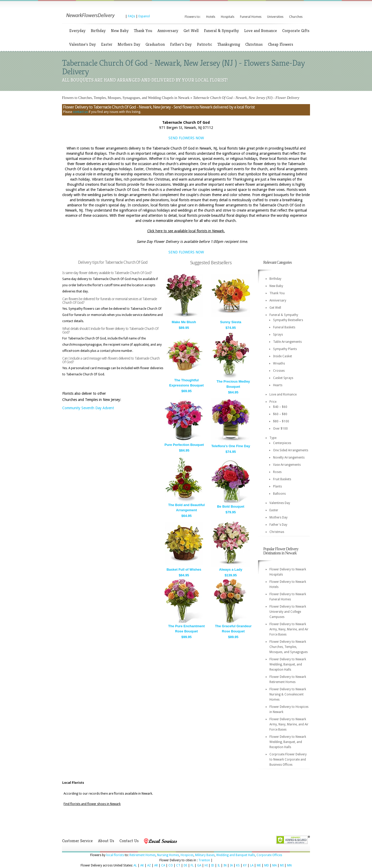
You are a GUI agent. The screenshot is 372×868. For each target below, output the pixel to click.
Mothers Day (129, 44)
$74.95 (231, 328)
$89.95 (184, 328)
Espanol (144, 16)
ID (213, 865)
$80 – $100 (281, 421)
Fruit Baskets (282, 479)
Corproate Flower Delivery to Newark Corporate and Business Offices (288, 760)
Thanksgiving (229, 44)
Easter (107, 44)
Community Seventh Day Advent (88, 408)
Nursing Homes (168, 855)
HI (206, 865)
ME (259, 865)
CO (171, 865)
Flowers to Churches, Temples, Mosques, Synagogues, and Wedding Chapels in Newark (126, 98)
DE (185, 865)
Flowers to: (193, 17)
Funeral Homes (251, 17)
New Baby (120, 31)
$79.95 (231, 512)
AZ (149, 865)
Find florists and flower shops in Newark (92, 804)
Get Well (191, 31)
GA (199, 865)
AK (142, 865)
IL (219, 865)
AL (135, 865)
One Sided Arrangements (291, 450)
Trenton (204, 860)
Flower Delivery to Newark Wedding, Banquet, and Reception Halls (288, 664)
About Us (106, 841)
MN (289, 865)
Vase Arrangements (287, 465)
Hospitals (228, 17)
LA (252, 865)
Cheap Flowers (281, 44)
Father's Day (181, 44)
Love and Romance (261, 31)
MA (274, 865)
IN (225, 865)
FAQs (131, 16)
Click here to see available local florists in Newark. (186, 231)
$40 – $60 (280, 407)
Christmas (254, 44)
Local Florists (73, 783)
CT (178, 865)
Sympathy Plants (285, 349)
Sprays (278, 335)
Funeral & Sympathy (221, 31)
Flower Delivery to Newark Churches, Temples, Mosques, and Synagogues (289, 647)
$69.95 (187, 391)
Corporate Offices (269, 855)
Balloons (279, 494)
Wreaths (279, 363)
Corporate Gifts (296, 31)
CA (163, 865)
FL (192, 865)
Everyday (77, 31)
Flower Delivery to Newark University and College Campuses (288, 612)
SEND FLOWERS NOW (186, 138)
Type (273, 438)
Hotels (211, 17)
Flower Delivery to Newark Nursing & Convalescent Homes (288, 694)
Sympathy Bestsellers (288, 320)
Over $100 (280, 429)
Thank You (143, 31)
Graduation (155, 44)
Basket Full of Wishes (184, 569)
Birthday (98, 31)
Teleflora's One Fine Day (231, 446)
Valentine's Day (83, 44)
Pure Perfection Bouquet (184, 445)
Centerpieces (282, 443)
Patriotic (204, 44)
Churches (296, 17)
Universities (275, 17)
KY (245, 865)
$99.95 (187, 637)
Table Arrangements (287, 342)
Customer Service (77, 841)
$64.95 (233, 392)
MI (282, 865)
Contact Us (129, 841)
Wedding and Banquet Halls (236, 855)
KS (238, 865)
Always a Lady (231, 569)
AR (156, 865)
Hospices (187, 855)
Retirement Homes (142, 855)
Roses (277, 472)
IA (231, 865)
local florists (115, 855)
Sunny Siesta (231, 322)
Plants (277, 486)
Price (273, 402)
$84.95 (184, 450)
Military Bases (205, 855)
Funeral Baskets (284, 327)
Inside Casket (282, 356)
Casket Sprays (283, 378)
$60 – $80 (280, 414)
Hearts (278, 385)
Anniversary (168, 31)
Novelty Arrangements (289, 458)
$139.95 (231, 575)
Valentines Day (280, 503)
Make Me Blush (184, 322)
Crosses (279, 371)
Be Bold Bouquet (231, 506)
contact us (80, 112)
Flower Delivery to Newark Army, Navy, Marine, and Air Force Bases (289, 629)
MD (267, 865)
